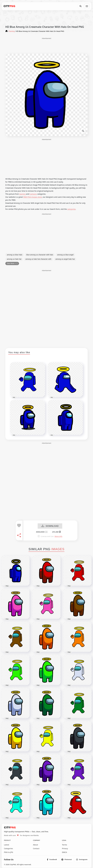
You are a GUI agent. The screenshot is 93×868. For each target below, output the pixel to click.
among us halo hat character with (38, 259)
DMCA (65, 852)
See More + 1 (12, 263)
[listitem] (52, 860)
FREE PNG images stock (32, 197)
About (35, 845)
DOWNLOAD (50, 526)
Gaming (23, 194)
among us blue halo (15, 255)
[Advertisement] (46, 46)
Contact (36, 849)
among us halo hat (14, 259)
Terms (65, 845)
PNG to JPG (9, 852)
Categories (8, 849)
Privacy (65, 849)
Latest (7, 845)
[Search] (81, 6)
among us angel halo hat (65, 259)
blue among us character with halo (40, 255)
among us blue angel (65, 255)
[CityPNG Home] (9, 6)
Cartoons (33, 194)
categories (71, 209)
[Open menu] (87, 6)
